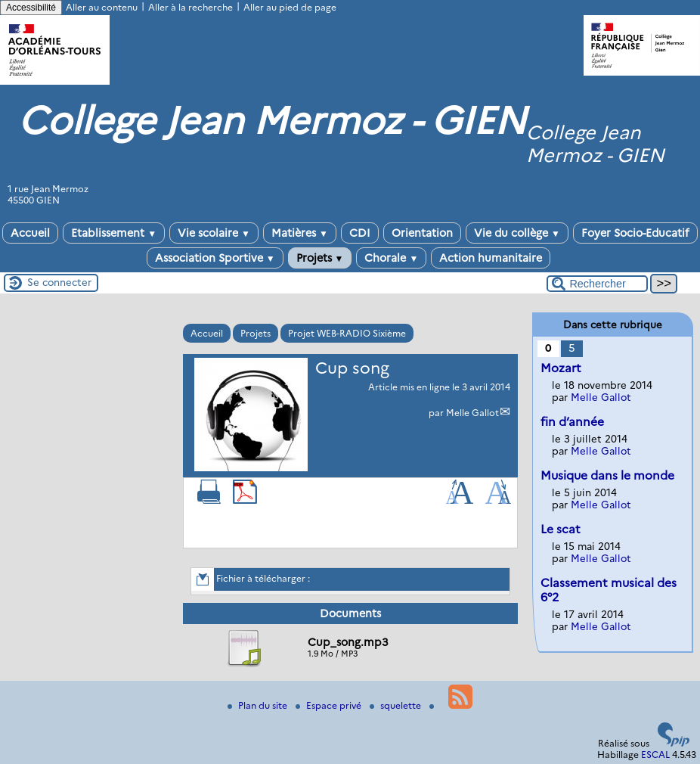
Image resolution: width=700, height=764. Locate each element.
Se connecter (59, 282)
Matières (300, 233)
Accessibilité (31, 8)
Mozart (561, 368)
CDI (360, 233)
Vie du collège (517, 233)
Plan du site (259, 705)
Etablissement (114, 233)
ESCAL (655, 755)
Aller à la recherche (190, 7)
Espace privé (330, 705)
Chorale (391, 258)
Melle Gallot (472, 413)
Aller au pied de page (290, 7)
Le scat (561, 529)
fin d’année (572, 422)
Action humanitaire (491, 258)
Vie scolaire (214, 233)
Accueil (30, 233)
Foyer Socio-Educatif (635, 233)
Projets (320, 258)
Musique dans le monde (607, 475)
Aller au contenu (102, 7)
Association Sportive (215, 258)
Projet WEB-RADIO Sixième (347, 333)
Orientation (422, 233)
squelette (396, 705)
